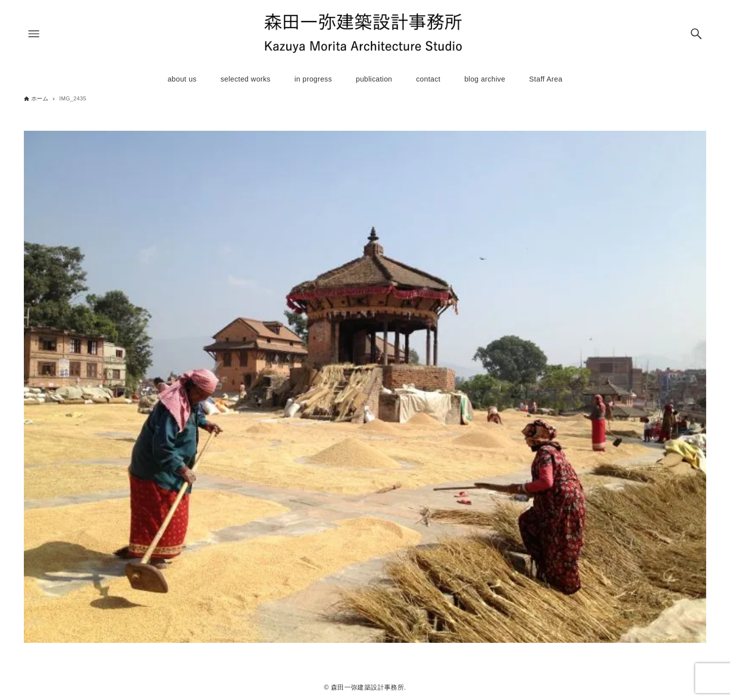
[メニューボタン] (34, 34)
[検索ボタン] (696, 34)
